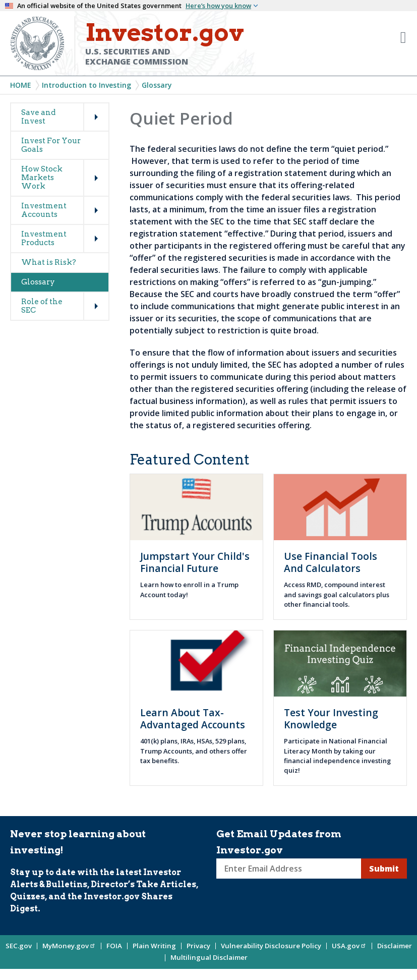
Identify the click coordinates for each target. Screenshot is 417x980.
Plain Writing (154, 946)
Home (21, 85)
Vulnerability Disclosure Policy (271, 946)
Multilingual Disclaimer (209, 957)
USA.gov (349, 946)
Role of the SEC (42, 306)
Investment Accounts (44, 210)
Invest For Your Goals (51, 145)
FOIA (114, 946)
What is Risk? (49, 262)
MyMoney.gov (69, 946)
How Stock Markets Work (42, 178)
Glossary (157, 85)
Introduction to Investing (86, 85)
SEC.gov (19, 946)
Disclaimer (395, 946)
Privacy (198, 946)
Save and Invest (38, 117)
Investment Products (44, 238)
